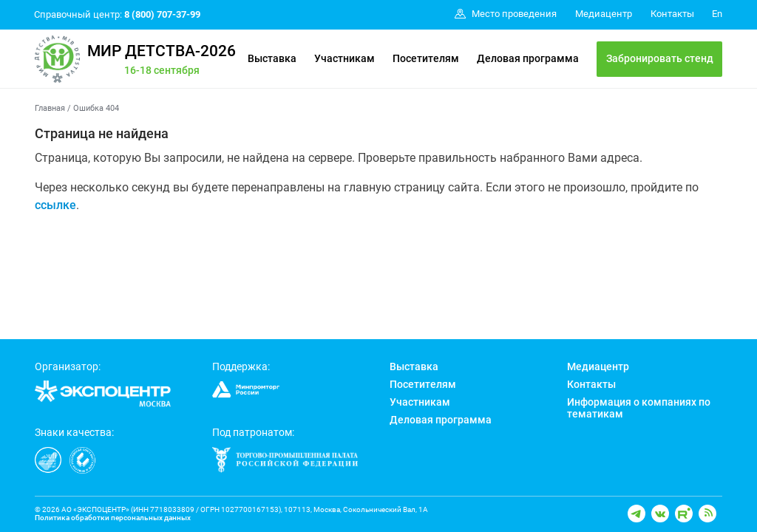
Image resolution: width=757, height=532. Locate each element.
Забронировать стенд (660, 58)
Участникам (344, 58)
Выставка (272, 58)
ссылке (55, 205)
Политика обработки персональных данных (113, 518)
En (717, 14)
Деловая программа (528, 58)
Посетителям (426, 58)
